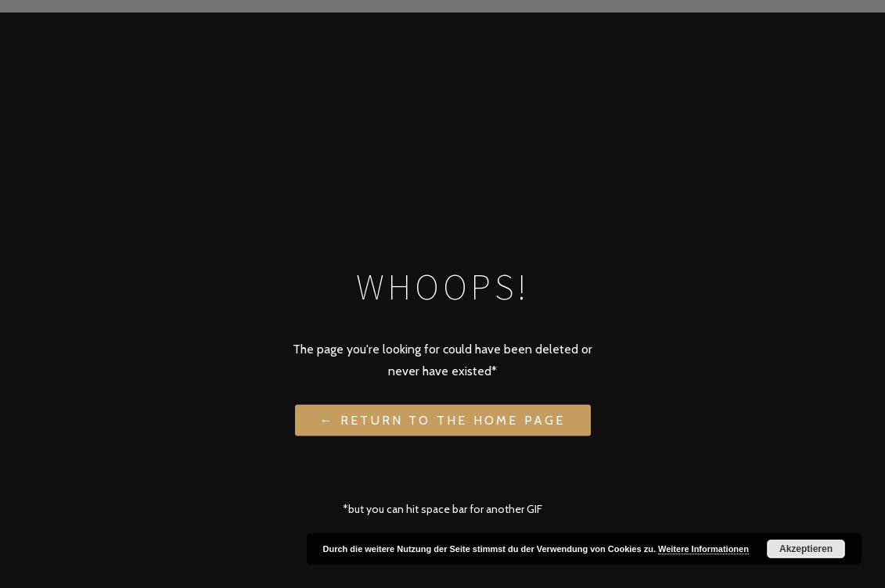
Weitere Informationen (703, 549)
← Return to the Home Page (443, 419)
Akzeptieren (806, 549)
